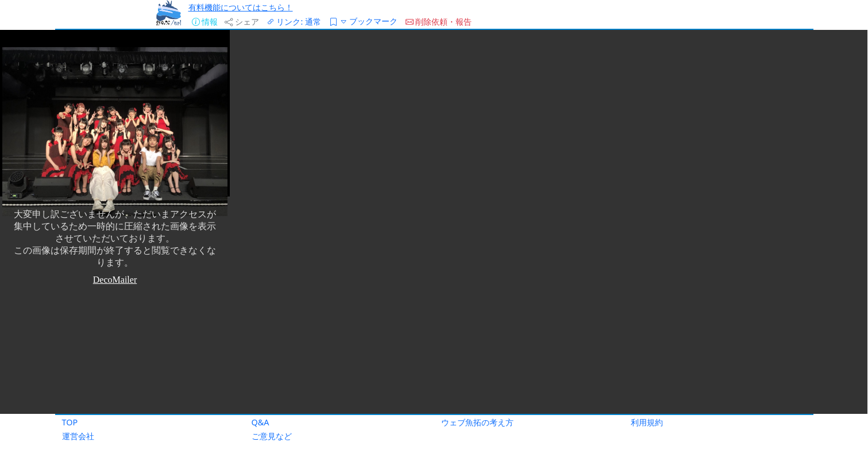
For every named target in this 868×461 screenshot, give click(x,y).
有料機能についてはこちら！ (241, 7)
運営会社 (78, 436)
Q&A (261, 422)
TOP (70, 422)
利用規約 (647, 422)
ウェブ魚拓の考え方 (477, 422)
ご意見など (272, 436)
